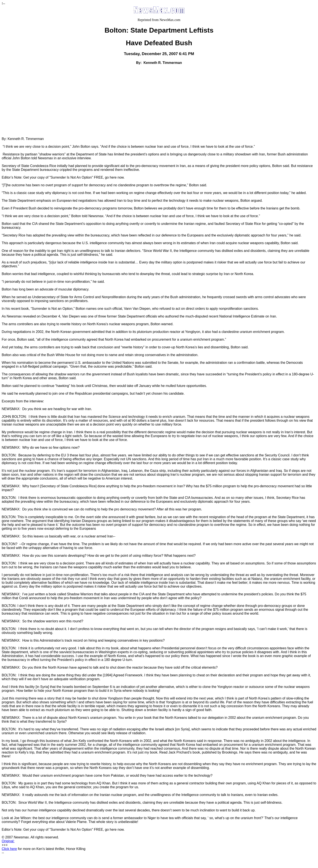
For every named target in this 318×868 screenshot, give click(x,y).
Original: (8, 841)
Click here (9, 849)
